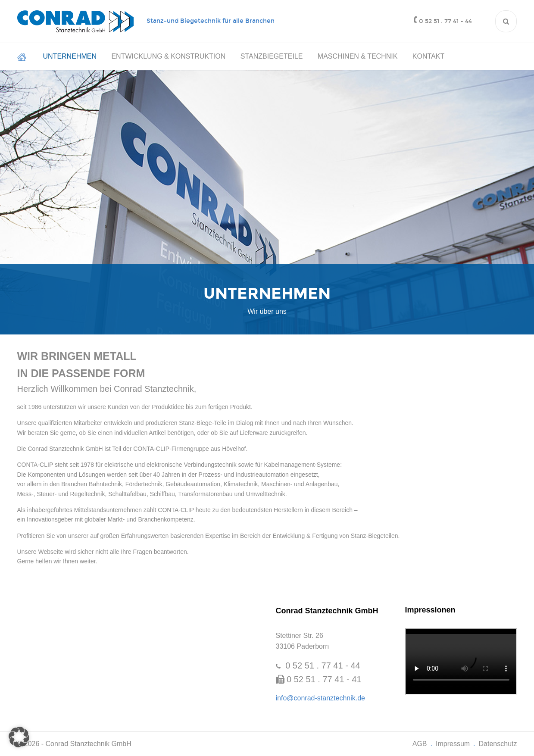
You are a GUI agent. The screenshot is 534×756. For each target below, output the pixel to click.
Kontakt (428, 56)
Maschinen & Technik (358, 56)
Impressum (453, 744)
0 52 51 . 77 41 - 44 (445, 21)
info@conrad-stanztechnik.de (320, 698)
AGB (420, 744)
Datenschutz (498, 744)
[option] (267, 299)
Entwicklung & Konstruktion (168, 56)
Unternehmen (70, 56)
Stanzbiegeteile (272, 56)
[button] (19, 737)
